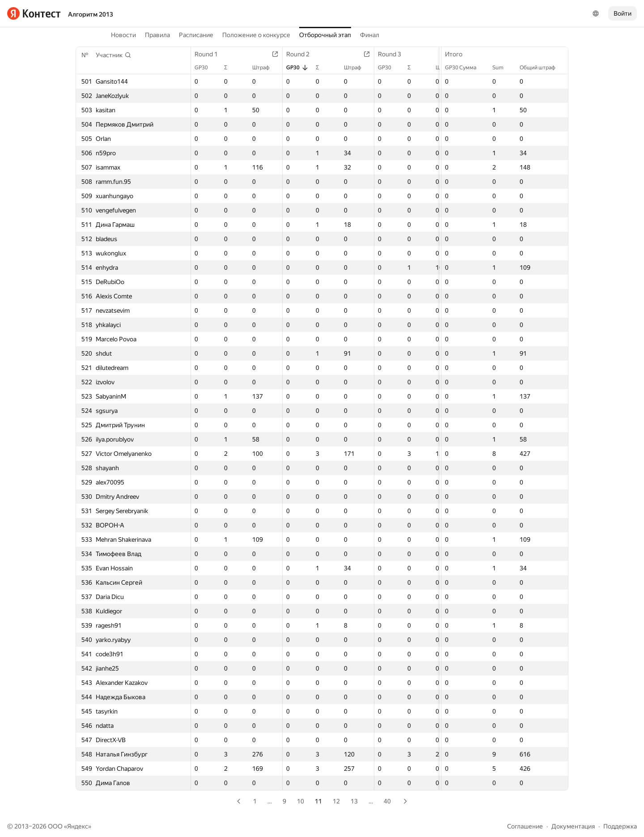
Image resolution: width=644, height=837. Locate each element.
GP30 (206, 68)
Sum (502, 68)
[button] (114, 55)
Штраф (265, 68)
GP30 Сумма (465, 68)
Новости (123, 35)
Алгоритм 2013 (91, 14)
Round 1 (211, 54)
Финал (370, 35)
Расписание (196, 35)
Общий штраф (542, 68)
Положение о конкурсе (256, 35)
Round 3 (394, 54)
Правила (157, 35)
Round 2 (302, 54)
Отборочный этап (325, 35)
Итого (458, 54)
